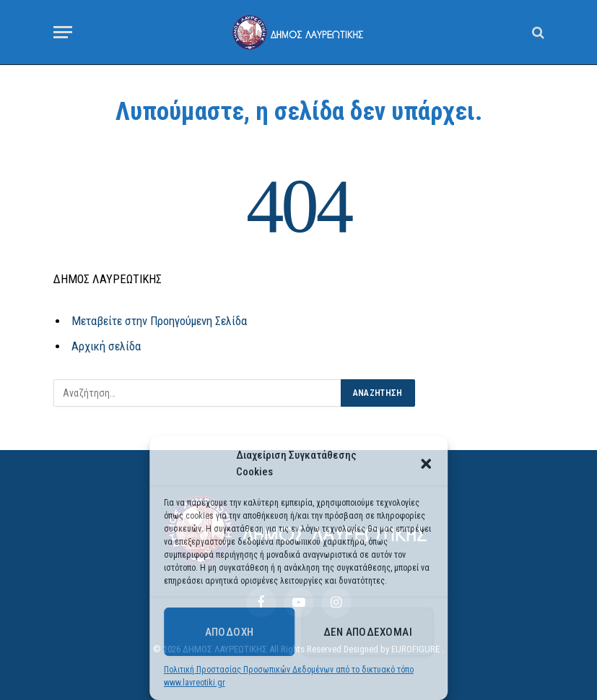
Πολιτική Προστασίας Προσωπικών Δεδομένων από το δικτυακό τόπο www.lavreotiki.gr (289, 676)
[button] (426, 464)
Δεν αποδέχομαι (368, 632)
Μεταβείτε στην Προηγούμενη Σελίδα (159, 321)
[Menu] (63, 32)
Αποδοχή (230, 632)
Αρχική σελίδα (106, 346)
